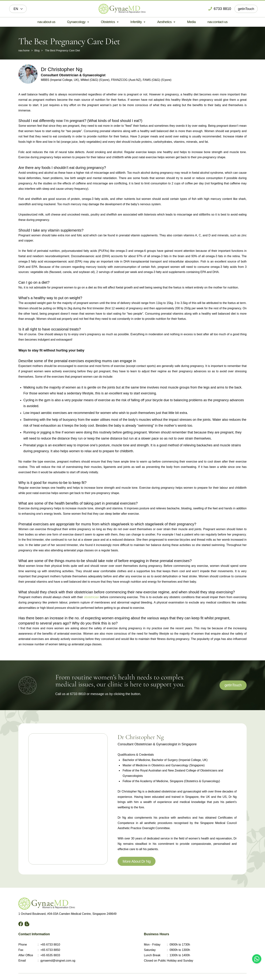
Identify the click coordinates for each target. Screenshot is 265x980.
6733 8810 (78, 694)
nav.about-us (46, 22)
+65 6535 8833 (50, 955)
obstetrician (91, 597)
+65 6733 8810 (50, 945)
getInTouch (246, 9)
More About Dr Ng (137, 861)
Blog (37, 50)
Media (191, 22)
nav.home (24, 50)
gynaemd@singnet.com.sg (58, 961)
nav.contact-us (217, 22)
